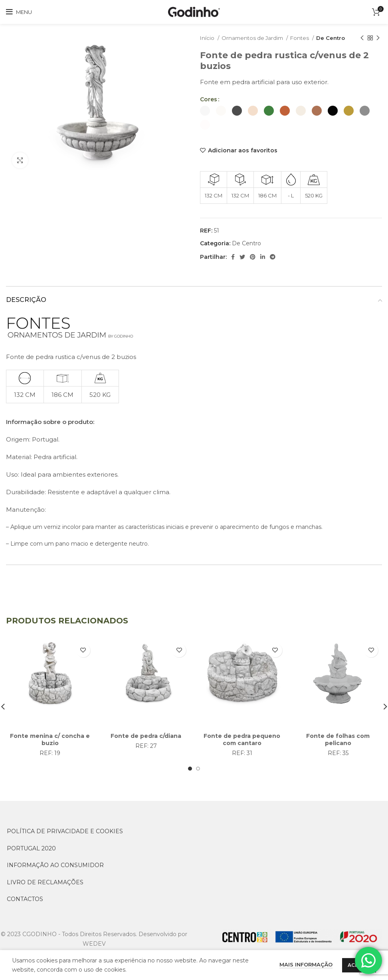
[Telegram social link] (273, 257)
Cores (209, 99)
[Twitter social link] (242, 257)
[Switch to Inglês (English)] (102, 970)
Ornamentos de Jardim (253, 38)
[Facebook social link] (233, 257)
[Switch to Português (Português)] (223, 970)
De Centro (331, 38)
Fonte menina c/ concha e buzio (50, 739)
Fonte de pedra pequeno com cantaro (242, 739)
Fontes (300, 38)
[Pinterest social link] (253, 257)
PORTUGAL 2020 (31, 848)
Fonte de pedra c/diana (146, 736)
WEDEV (94, 944)
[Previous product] (362, 38)
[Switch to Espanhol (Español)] (281, 970)
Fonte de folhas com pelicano (338, 739)
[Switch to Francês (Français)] (165, 970)
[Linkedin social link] (263, 257)
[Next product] (378, 38)
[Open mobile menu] (19, 12)
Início (208, 38)
